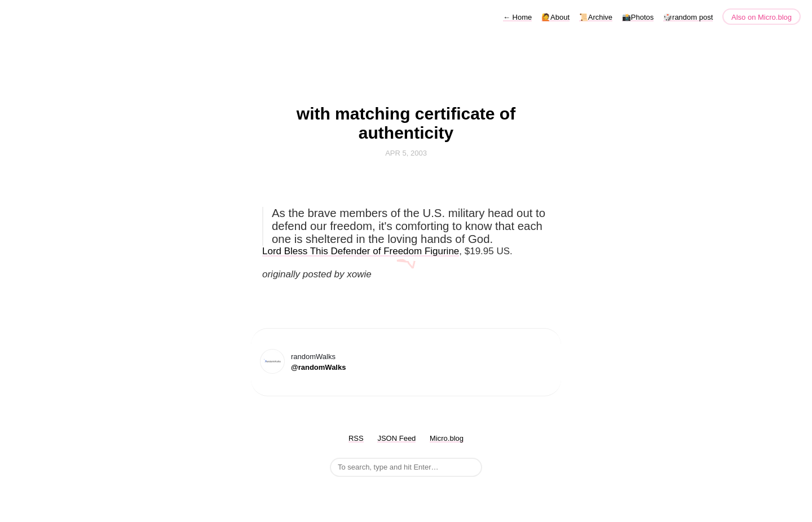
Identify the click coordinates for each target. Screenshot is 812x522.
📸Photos (638, 17)
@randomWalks (318, 367)
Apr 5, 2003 (406, 153)
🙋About (555, 17)
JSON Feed (396, 438)
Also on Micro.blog (762, 17)
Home (517, 17)
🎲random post (688, 17)
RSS (356, 438)
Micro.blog (447, 438)
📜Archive (596, 17)
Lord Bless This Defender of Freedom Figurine (361, 251)
